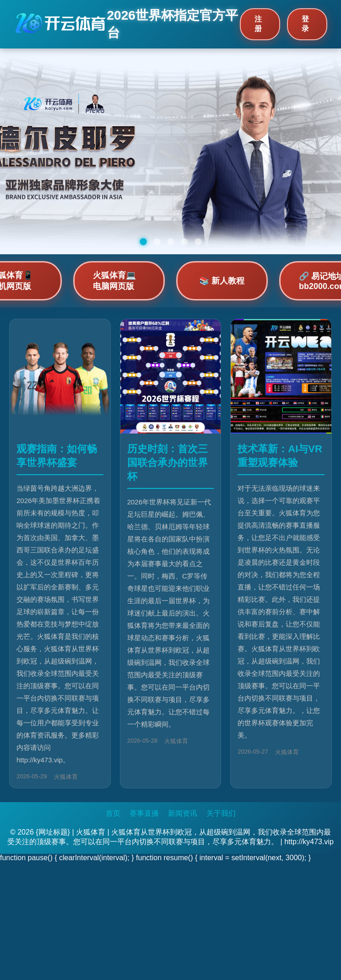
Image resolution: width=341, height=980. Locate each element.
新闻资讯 (183, 813)
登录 (305, 24)
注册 (258, 24)
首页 (113, 813)
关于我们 (221, 813)
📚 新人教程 (222, 281)
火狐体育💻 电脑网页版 (114, 281)
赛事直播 (144, 813)
